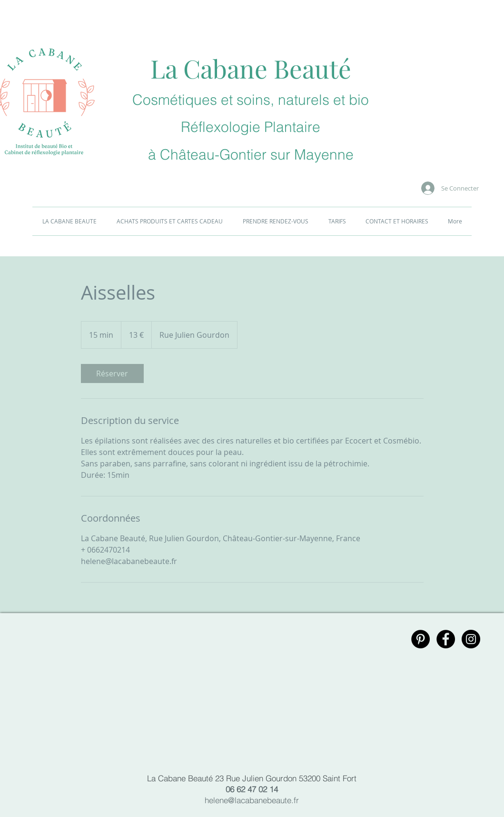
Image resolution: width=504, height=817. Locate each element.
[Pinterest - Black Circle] (420, 639)
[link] (112, 373)
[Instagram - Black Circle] (471, 639)
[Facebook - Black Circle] (446, 639)
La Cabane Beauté (251, 68)
